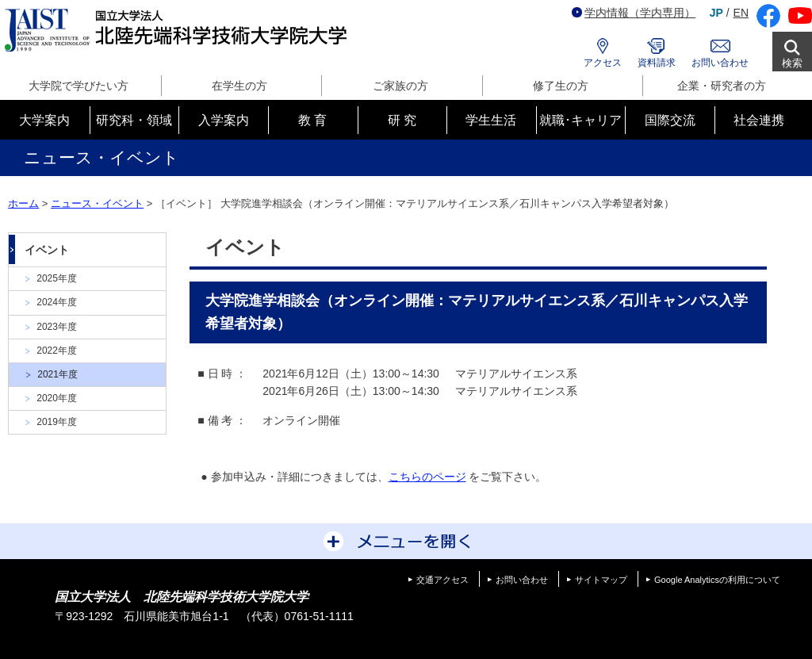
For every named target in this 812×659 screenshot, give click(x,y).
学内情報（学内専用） (634, 13)
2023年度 (57, 327)
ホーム (23, 203)
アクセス (603, 63)
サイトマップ (601, 580)
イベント (47, 250)
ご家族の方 (400, 86)
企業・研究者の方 (722, 86)
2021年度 (57, 374)
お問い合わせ (720, 63)
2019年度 (57, 422)
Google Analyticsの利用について (717, 580)
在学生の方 (239, 86)
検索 (792, 63)
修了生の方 (561, 86)
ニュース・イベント (97, 203)
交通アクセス (442, 580)
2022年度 (57, 351)
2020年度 (57, 398)
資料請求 (657, 63)
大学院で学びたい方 (79, 86)
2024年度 (57, 302)
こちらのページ (427, 477)
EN (741, 13)
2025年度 (57, 278)
